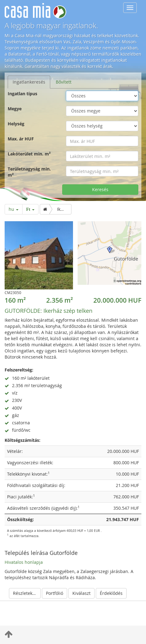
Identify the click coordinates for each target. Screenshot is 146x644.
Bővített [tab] (64, 82)
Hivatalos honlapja (24, 562)
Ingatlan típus (22, 94)
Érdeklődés (111, 593)
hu (14, 209)
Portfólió (55, 593)
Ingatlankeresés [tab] (29, 82)
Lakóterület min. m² (29, 154)
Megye (15, 109)
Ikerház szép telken (49, 311)
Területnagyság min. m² (29, 172)
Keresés (100, 189)
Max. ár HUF (21, 139)
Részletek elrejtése (27, 593)
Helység (16, 124)
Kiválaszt (81, 593)
